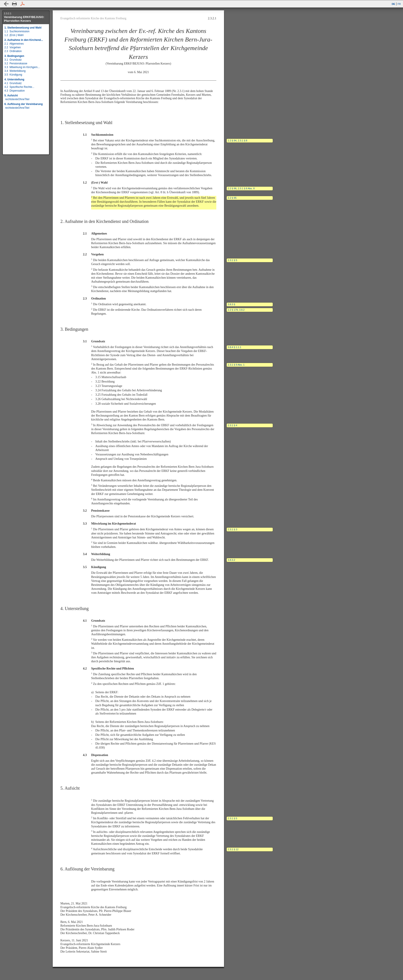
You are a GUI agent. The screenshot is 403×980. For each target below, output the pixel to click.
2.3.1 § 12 (233, 849)
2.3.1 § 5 (232, 260)
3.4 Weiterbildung (15, 71)
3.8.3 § (231, 304)
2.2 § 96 (232, 188)
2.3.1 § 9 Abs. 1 (236, 365)
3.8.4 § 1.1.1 (234, 347)
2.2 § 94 (232, 141)
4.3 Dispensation (15, 91)
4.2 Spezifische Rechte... (19, 87)
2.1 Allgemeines (14, 44)
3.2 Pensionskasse (16, 63)
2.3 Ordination (13, 51)
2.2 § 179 (233, 310)
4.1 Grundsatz (13, 83)
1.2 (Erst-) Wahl (14, 35)
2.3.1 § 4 (232, 425)
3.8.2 (242, 310)
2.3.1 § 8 (243, 141)
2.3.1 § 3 (232, 529)
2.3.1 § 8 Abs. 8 (246, 188)
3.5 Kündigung (13, 75)
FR (399, 4)
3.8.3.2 (231, 560)
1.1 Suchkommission (17, 31)
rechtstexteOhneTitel (17, 99)
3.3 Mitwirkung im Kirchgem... (22, 67)
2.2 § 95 (232, 198)
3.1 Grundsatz (13, 60)
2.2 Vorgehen (13, 47)
